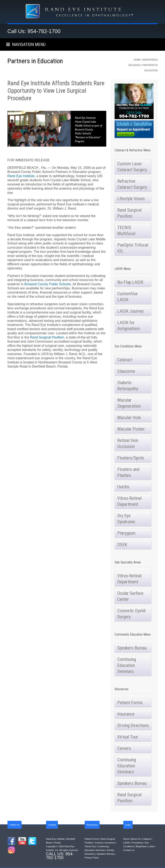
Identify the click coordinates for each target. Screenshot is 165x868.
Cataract (147, 839)
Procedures (137, 843)
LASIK (126, 843)
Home (137, 60)
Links (151, 846)
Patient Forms (92, 839)
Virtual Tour (90, 846)
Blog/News (141, 846)
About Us (136, 839)
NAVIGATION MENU (26, 44)
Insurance (110, 843)
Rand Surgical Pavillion (47, 337)
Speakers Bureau (105, 854)
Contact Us (129, 850)
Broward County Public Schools (48, 284)
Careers (99, 843)
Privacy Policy (92, 858)
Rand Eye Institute (21, 176)
